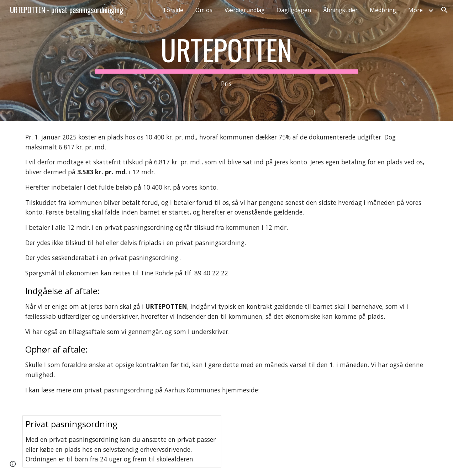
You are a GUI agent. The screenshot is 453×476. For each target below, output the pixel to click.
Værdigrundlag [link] (245, 10)
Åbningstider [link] (340, 10)
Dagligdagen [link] (294, 10)
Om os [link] (204, 10)
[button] (444, 10)
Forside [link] (173, 10)
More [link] (415, 10)
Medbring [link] (383, 10)
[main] (226, 61)
